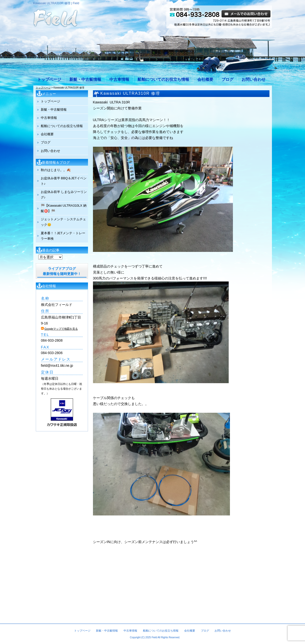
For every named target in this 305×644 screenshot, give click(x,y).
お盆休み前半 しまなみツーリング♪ (64, 195)
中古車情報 (119, 79)
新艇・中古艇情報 (85, 79)
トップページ (49, 79)
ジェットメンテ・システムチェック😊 (63, 222)
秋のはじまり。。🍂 (56, 170)
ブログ (227, 79)
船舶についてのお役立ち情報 (163, 79)
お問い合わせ (254, 79)
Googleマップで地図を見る (61, 329)
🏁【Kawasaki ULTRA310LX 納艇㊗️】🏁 (64, 208)
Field (154, 637)
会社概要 (205, 79)
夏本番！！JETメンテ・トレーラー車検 (63, 236)
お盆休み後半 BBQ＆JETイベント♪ (64, 181)
